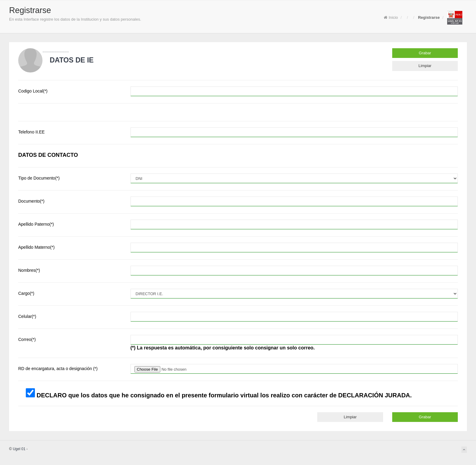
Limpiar (425, 66)
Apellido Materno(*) (36, 247)
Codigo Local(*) (33, 91)
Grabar (425, 53)
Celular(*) (27, 316)
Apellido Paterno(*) (36, 224)
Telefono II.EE (31, 132)
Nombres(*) (29, 270)
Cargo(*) (26, 293)
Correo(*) (27, 339)
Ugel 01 (19, 449)
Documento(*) (31, 201)
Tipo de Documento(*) (39, 178)
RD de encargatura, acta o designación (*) (58, 369)
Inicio (391, 17)
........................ (56, 51)
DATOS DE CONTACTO (48, 155)
